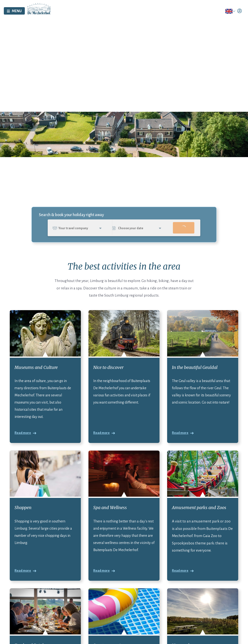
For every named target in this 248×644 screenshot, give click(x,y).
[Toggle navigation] (14, 13)
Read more (23, 439)
